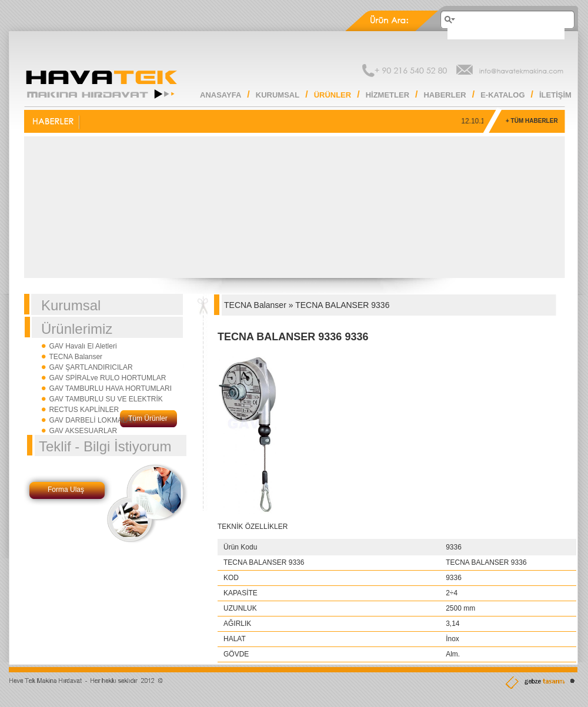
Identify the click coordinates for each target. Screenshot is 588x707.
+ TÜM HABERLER (532, 121)
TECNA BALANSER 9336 (342, 305)
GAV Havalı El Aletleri (83, 346)
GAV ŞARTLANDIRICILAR (91, 367)
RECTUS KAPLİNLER (84, 410)
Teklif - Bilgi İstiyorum (105, 446)
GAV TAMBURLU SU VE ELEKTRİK (106, 399)
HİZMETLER (387, 95)
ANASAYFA (220, 95)
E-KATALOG (502, 95)
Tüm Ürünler (148, 418)
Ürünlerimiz (77, 329)
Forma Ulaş (66, 490)
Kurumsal (71, 305)
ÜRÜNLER (333, 95)
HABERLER (445, 95)
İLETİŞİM (555, 95)
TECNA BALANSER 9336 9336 (293, 337)
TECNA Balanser (76, 357)
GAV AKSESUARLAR (83, 431)
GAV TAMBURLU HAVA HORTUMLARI (110, 388)
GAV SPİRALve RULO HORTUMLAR (107, 378)
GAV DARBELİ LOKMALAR (92, 420)
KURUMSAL (278, 95)
